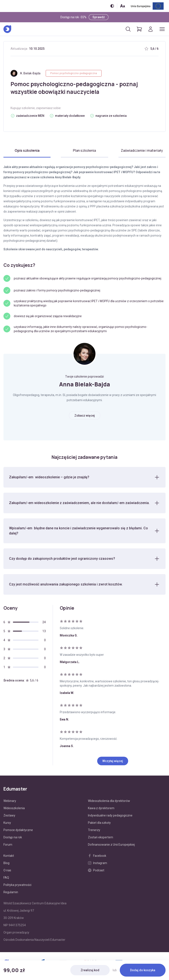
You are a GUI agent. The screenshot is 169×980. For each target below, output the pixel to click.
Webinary (10, 801)
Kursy (7, 823)
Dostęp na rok (13, 837)
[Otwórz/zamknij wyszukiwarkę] (128, 29)
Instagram (98, 863)
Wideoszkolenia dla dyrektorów (109, 801)
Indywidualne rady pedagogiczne (110, 815)
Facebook (97, 856)
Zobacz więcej (85, 416)
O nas (7, 870)
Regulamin (11, 892)
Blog (6, 863)
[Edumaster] (7, 29)
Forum (8, 845)
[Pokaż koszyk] (139, 29)
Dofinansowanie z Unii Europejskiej (111, 845)
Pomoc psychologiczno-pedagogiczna (74, 73)
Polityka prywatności (17, 885)
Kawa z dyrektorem (101, 808)
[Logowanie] (151, 29)
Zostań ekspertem (101, 837)
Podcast (96, 870)
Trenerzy (94, 830)
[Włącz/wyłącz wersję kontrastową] (112, 6)
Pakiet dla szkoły (99, 823)
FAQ (6, 878)
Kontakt (9, 856)
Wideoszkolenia (14, 808)
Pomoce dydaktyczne (18, 830)
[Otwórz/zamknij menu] (162, 29)
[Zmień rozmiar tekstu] (123, 6)
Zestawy (9, 815)
